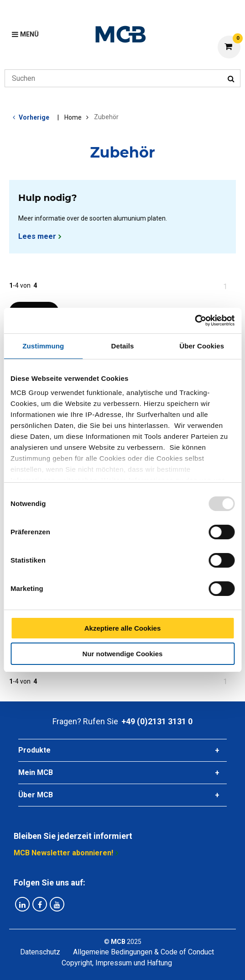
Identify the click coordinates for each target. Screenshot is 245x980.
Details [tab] (123, 346)
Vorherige (34, 117)
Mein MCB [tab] (36, 772)
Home (73, 117)
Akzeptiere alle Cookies (123, 628)
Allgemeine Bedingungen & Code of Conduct (143, 952)
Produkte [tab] (34, 750)
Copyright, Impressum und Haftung (117, 963)
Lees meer (37, 236)
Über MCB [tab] (36, 795)
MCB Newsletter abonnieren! (63, 853)
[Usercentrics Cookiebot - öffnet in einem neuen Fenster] (195, 321)
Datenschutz (40, 952)
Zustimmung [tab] (43, 346)
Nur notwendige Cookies (123, 654)
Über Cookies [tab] (202, 346)
